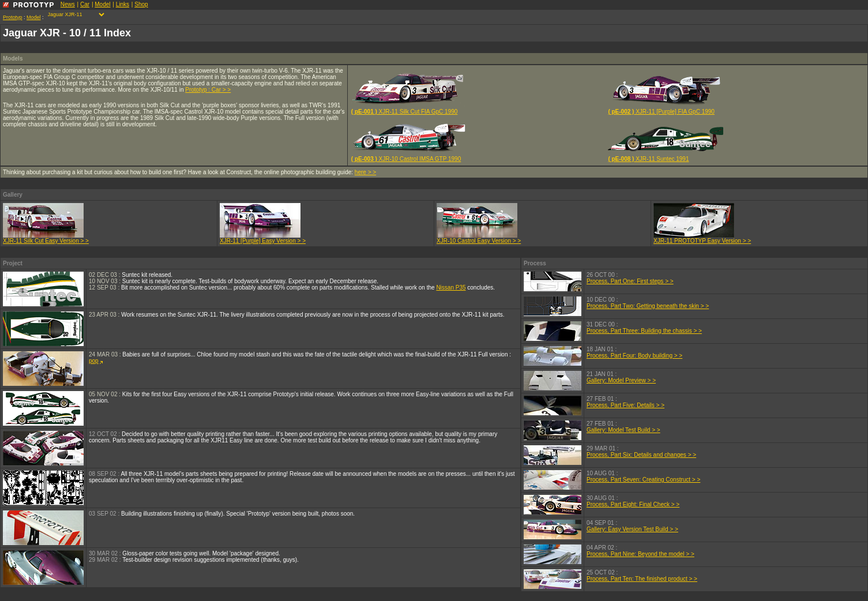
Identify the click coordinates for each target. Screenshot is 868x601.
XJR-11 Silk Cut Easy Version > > (46, 238)
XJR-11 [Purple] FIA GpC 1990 (666, 111)
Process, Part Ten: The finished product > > (642, 579)
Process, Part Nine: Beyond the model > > (640, 554)
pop (96, 361)
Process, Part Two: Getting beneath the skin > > (648, 306)
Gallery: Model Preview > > (621, 380)
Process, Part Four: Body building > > (634, 356)
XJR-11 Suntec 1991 (666, 156)
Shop (141, 4)
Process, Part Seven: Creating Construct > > (643, 480)
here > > (365, 172)
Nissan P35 (451, 288)
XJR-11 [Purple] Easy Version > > (263, 238)
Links (123, 4)
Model (102, 4)
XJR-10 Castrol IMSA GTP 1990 (409, 156)
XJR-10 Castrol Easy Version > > (479, 238)
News (68, 4)
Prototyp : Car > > (208, 90)
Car (85, 4)
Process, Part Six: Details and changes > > (641, 455)
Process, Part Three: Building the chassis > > (644, 331)
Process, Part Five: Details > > (625, 405)
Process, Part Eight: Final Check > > (633, 504)
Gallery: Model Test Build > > (623, 430)
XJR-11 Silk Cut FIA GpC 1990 (409, 111)
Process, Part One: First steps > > (630, 281)
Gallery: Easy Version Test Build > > (632, 529)
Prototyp (13, 17)
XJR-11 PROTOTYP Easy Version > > (702, 238)
